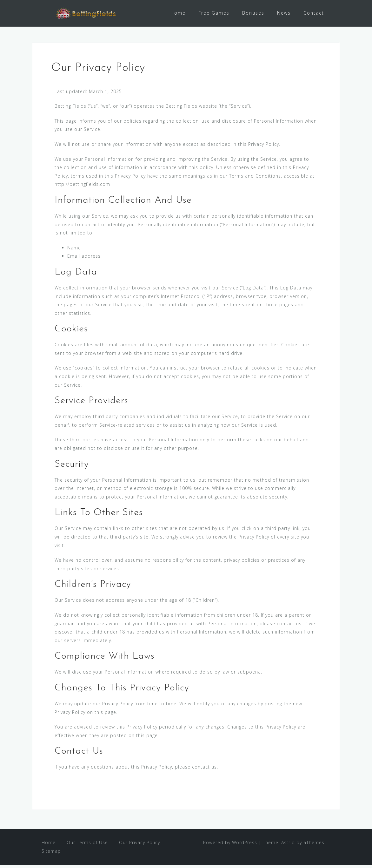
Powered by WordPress (230, 846)
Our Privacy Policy (139, 846)
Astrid (288, 846)
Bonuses (253, 13)
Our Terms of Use (87, 846)
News (284, 13)
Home (178, 13)
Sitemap (51, 854)
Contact (314, 13)
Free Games (214, 13)
